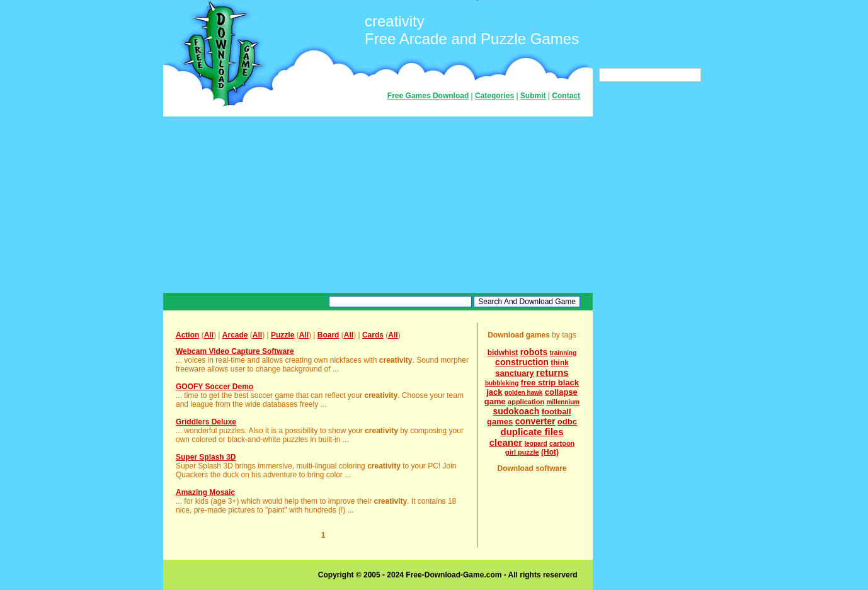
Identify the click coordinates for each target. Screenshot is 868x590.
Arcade (235, 335)
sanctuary (514, 373)
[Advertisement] (378, 205)
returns (552, 372)
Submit (533, 96)
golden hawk (524, 393)
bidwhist (503, 353)
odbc (567, 422)
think (560, 363)
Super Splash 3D (206, 457)
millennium (563, 402)
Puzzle (283, 335)
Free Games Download (428, 96)
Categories (494, 96)
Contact (566, 96)
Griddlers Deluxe (206, 422)
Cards (373, 335)
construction (522, 362)
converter (535, 421)
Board (328, 335)
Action (187, 335)
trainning (563, 353)
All (209, 335)
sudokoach (516, 411)
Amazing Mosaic (205, 492)
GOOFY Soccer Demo (214, 387)
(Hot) (550, 452)
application (526, 402)
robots (534, 352)
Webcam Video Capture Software (235, 351)
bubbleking (502, 383)
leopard (536, 444)
